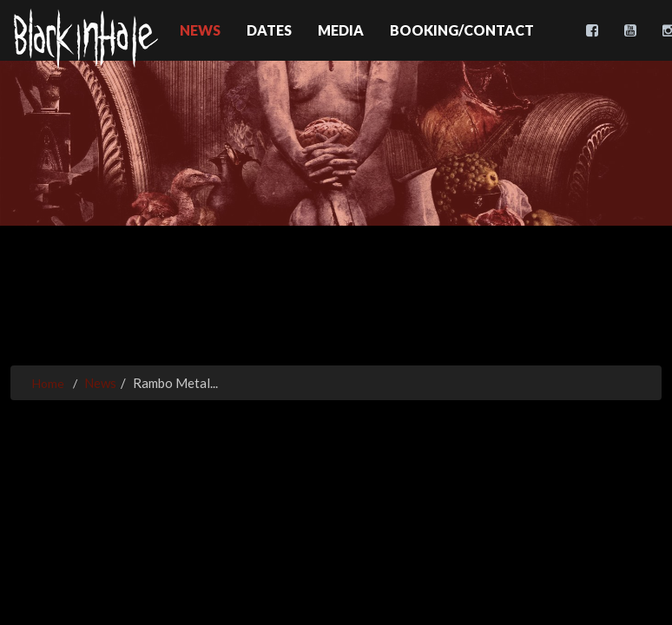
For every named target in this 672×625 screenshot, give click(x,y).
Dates (269, 30)
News (200, 30)
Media (341, 30)
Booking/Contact (462, 30)
